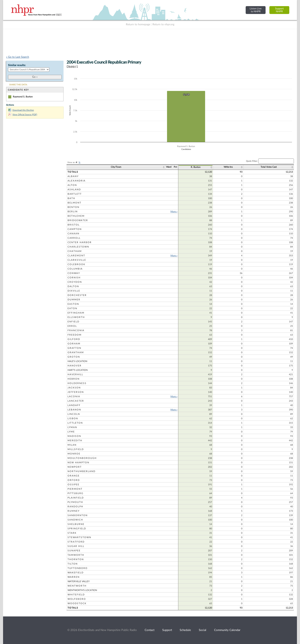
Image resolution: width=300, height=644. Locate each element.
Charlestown (78, 247)
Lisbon (73, 418)
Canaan (73, 234)
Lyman (72, 427)
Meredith (75, 441)
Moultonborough (82, 458)
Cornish (74, 278)
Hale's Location (77, 361)
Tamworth (76, 555)
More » (174, 212)
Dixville (74, 291)
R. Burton (196, 167)
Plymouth (75, 502)
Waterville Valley (79, 581)
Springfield (77, 529)
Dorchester (77, 295)
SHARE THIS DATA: (18, 85)
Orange (74, 476)
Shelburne (76, 524)
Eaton (72, 308)
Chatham (75, 251)
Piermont (75, 489)
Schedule (185, 630)
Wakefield (76, 573)
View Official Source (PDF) (23, 115)
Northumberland (82, 471)
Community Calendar (227, 630)
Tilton (73, 564)
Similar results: (17, 65)
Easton (73, 304)
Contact (150, 630)
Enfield (73, 322)
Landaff (74, 405)
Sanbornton (78, 515)
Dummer (74, 300)
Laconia (74, 396)
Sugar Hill (76, 546)
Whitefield (76, 595)
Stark (72, 533)
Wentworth (77, 586)
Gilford (74, 339)
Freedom (75, 335)
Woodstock (77, 603)
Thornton (76, 559)
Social (203, 630)
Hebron (74, 379)
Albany (73, 176)
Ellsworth (76, 317)
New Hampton (78, 463)
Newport (75, 467)
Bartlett (75, 194)
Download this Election (21, 110)
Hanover (75, 366)
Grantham (76, 352)
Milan (72, 445)
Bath (71, 198)
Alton (72, 185)
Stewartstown (79, 537)
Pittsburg (75, 493)
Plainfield (76, 498)
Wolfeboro (77, 599)
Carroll (74, 238)
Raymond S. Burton (23, 97)
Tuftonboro (78, 568)
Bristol (74, 225)
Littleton (75, 423)
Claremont (76, 256)
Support (167, 630)
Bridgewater (78, 220)
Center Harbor (80, 242)
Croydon (75, 282)
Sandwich (75, 520)
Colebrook (76, 264)
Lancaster (76, 401)
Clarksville (77, 260)
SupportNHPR (279, 10)
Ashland (74, 190)
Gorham (74, 344)
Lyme (71, 432)
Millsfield (76, 449)
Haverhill (75, 374)
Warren (74, 577)
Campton (75, 229)
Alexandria (77, 181)
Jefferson (76, 392)
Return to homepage (138, 25)
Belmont (74, 203)
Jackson (74, 388)
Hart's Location (78, 370)
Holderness (77, 383)
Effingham (76, 313)
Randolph (75, 507)
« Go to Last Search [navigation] (18, 57)
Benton (73, 207)
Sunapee (74, 551)
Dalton (73, 286)
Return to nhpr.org (163, 25)
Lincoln (74, 414)
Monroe (74, 454)
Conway (74, 273)
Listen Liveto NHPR (256, 10)
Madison (74, 436)
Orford (74, 480)
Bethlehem (76, 216)
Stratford (76, 542)
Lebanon (74, 410)
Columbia (75, 269)
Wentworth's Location (82, 590)
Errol (72, 326)
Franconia (76, 330)
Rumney (74, 511)
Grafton (74, 348)
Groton (74, 357)
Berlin (73, 212)
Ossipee (73, 485)
